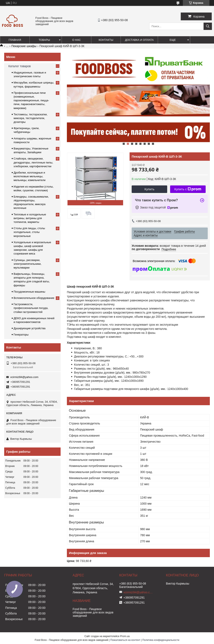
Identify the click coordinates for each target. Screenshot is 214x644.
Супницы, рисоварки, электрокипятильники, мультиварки (27, 264)
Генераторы (21, 335)
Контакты (106, 40)
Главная (15, 40)
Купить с (188, 189)
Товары (44, 40)
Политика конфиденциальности (161, 640)
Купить (149, 189)
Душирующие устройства (29, 328)
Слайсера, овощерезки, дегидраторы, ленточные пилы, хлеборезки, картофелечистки (33, 162)
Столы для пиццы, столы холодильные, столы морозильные (29, 232)
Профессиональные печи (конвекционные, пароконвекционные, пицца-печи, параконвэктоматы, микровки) (31, 100)
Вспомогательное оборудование (34, 298)
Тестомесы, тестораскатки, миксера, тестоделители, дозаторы (31, 118)
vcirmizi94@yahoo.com (24, 377)
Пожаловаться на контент (125, 640)
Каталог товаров (20, 66)
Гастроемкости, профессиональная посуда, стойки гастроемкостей (31, 308)
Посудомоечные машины (29, 292)
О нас (77, 40)
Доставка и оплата (139, 40)
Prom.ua (125, 636)
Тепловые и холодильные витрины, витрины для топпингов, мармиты (30, 218)
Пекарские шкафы (24, 46)
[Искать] (208, 26)
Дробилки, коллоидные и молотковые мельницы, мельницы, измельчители (29, 176)
